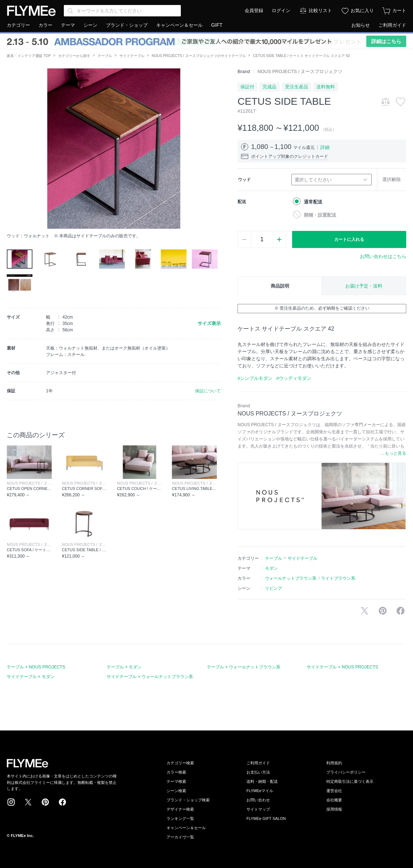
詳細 (325, 147)
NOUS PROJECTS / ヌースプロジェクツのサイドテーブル (198, 56)
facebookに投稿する (401, 611)
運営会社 (334, 791)
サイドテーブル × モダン (31, 677)
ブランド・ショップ (127, 25)
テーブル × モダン (124, 667)
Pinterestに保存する (383, 611)
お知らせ (361, 25)
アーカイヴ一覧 (180, 837)
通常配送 (313, 202)
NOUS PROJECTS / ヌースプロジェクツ (300, 71)
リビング (274, 588)
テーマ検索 (176, 781)
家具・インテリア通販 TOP (29, 56)
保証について (208, 391)
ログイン (281, 11)
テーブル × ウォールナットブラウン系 (244, 667)
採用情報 (334, 809)
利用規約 (334, 763)
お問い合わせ (258, 800)
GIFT (217, 25)
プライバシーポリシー (346, 772)
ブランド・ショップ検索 (188, 800)
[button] (12, 149)
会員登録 (254, 11)
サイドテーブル (132, 56)
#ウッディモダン (294, 378)
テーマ (68, 25)
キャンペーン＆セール (179, 25)
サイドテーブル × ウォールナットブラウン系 (150, 677)
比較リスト (320, 11)
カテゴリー (18, 25)
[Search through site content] (122, 11)
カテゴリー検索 (180, 763)
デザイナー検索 (180, 809)
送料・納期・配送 (262, 781)
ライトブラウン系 (338, 578)
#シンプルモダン (255, 378)
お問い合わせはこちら (383, 256)
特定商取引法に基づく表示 (350, 781)
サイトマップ (258, 809)
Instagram (11, 802)
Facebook (62, 802)
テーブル (105, 56)
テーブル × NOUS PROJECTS (36, 667)
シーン (90, 25)
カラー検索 (176, 772)
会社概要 (334, 800)
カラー (45, 25)
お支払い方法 (258, 772)
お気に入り (362, 11)
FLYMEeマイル (260, 791)
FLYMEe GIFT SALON (266, 818)
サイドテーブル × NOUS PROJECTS (342, 667)
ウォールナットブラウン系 (291, 578)
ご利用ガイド (392, 25)
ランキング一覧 (180, 818)
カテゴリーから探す (74, 56)
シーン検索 (176, 791)
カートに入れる (349, 239)
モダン (271, 568)
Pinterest (45, 802)
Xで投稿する (364, 611)
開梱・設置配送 (320, 215)
